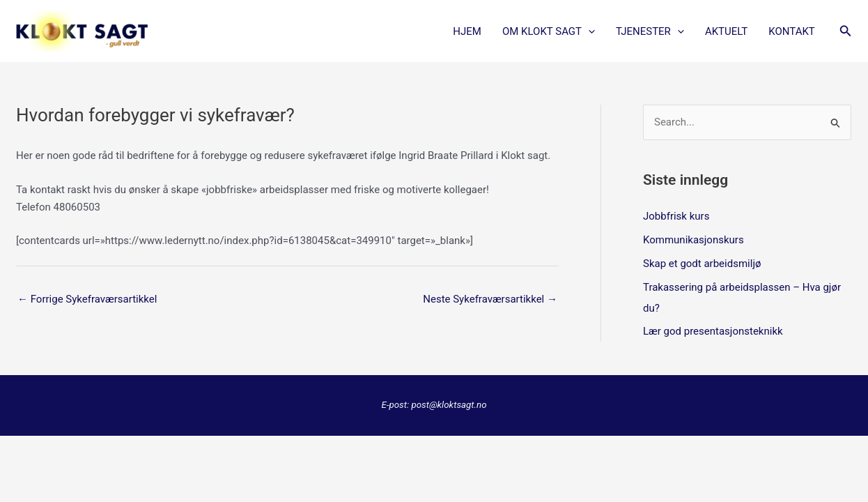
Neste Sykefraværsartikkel (490, 299)
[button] (846, 31)
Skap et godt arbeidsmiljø (702, 264)
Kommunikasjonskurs (693, 240)
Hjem (467, 31)
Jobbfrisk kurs (676, 216)
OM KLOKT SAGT (549, 31)
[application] (588, 31)
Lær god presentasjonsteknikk (713, 331)
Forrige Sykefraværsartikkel (87, 299)
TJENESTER (650, 31)
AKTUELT (726, 31)
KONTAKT (792, 31)
